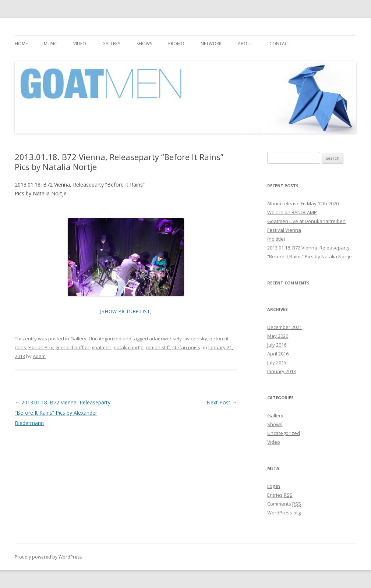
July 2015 (277, 362)
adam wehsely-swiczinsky (178, 339)
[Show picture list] (126, 311)
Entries (280, 495)
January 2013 (282, 371)
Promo (176, 44)
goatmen (102, 347)
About (245, 44)
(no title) (276, 239)
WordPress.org (284, 513)
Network (211, 44)
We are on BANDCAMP (292, 212)
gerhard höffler (72, 347)
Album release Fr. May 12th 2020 (303, 203)
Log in (274, 486)
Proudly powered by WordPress (48, 557)
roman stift (158, 347)
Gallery (111, 44)
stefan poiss (186, 347)
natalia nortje (129, 347)
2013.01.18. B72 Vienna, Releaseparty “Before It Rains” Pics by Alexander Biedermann (63, 413)
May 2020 (278, 336)
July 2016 (277, 345)
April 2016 (278, 354)
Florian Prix (41, 347)
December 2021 (285, 327)
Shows (144, 44)
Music (50, 44)
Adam (39, 356)
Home (21, 44)
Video (80, 44)
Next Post (222, 402)
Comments (284, 504)
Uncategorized (105, 339)
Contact (280, 44)
